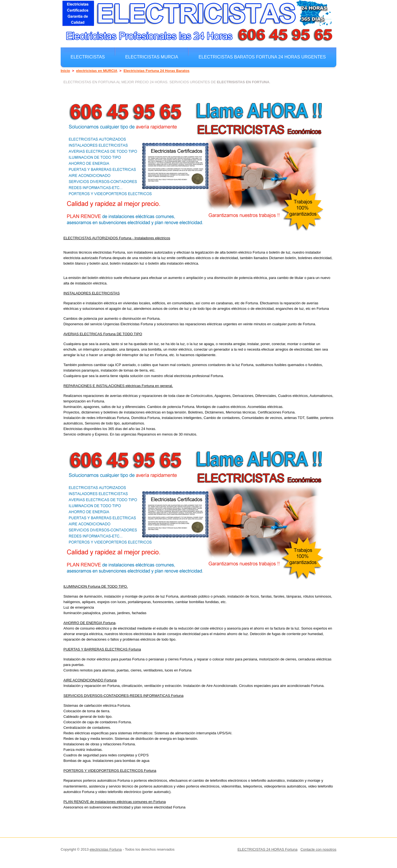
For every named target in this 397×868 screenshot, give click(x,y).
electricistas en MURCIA (97, 71)
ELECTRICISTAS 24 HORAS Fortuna (267, 849)
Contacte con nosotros (318, 849)
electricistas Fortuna (106, 849)
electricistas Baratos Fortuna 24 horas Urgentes (262, 57)
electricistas (88, 57)
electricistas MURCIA (152, 57)
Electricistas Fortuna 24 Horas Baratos (156, 71)
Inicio (65, 71)
